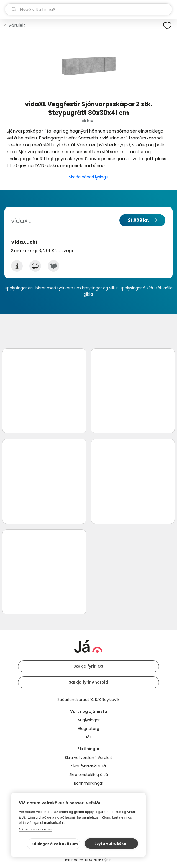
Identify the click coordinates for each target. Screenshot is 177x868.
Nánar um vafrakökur (36, 829)
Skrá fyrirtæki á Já (88, 766)
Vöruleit (17, 25)
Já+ (88, 737)
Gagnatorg (89, 729)
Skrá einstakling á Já (89, 775)
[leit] (88, 9)
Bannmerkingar (89, 783)
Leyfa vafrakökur (111, 844)
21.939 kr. (138, 220)
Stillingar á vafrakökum (55, 844)
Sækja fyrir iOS (88, 666)
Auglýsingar (89, 720)
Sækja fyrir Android (88, 682)
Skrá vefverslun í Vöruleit (88, 758)
